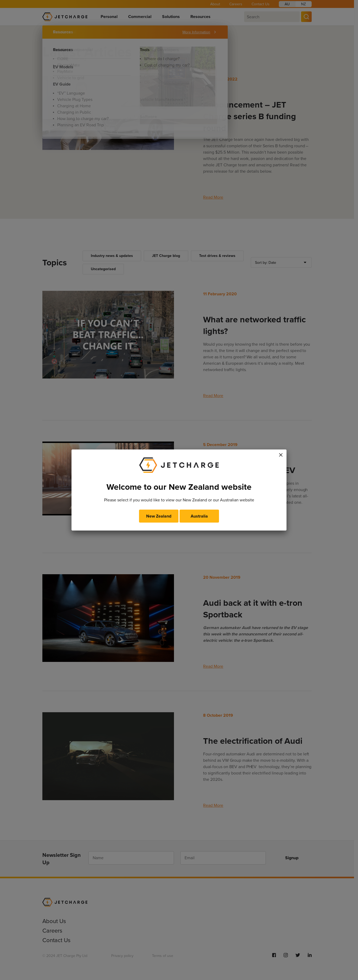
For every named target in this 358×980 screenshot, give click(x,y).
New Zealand (159, 516)
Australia (199, 516)
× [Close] (281, 454)
